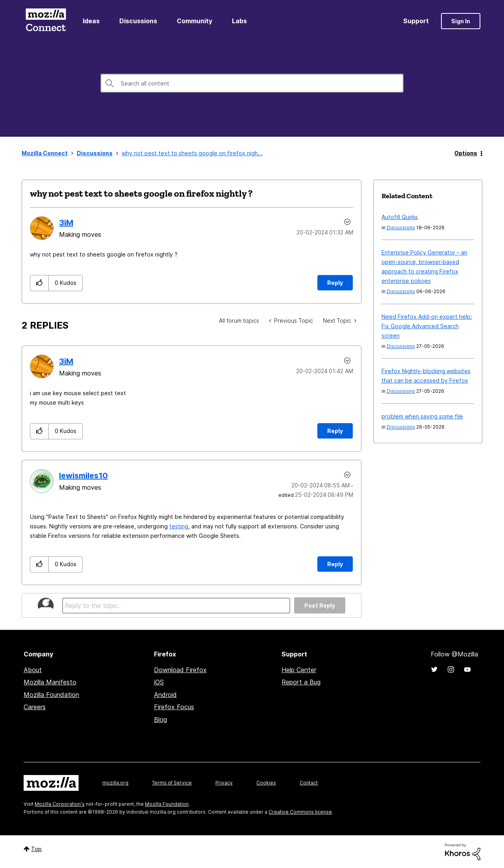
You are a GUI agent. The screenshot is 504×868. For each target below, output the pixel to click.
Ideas (91, 21)
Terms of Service (172, 783)
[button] (40, 283)
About (33, 670)
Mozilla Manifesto (50, 682)
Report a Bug (301, 682)
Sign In (461, 21)
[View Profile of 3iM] (66, 223)
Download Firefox (180, 670)
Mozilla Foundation (51, 695)
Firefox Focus (174, 707)
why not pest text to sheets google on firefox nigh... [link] (192, 153)
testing (179, 526)
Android (165, 695)
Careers (35, 707)
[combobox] (252, 83)
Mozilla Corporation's (60, 804)
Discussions (138, 21)
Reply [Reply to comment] (335, 431)
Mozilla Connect (46, 21)
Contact (309, 783)
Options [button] (466, 153)
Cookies (266, 783)
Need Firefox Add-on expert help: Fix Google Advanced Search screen (427, 326)
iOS (159, 682)
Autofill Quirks (400, 217)
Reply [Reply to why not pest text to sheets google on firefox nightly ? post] (335, 283)
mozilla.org (115, 783)
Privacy (224, 783)
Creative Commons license (300, 812)
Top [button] (36, 849)
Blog (160, 719)
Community (195, 21)
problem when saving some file (422, 416)
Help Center (299, 670)
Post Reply (320, 605)
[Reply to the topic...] (176, 606)
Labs (239, 21)
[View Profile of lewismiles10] (83, 476)
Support (416, 21)
